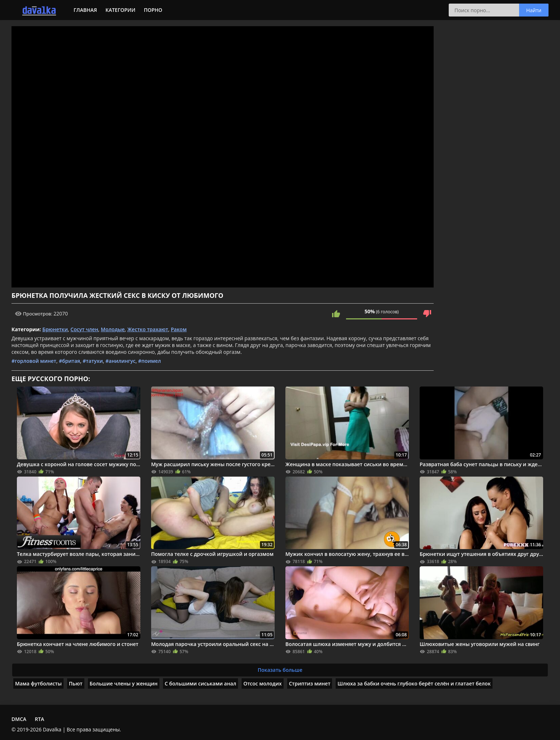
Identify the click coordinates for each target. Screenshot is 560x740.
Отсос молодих (263, 683)
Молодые (113, 329)
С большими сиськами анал (200, 683)
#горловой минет (34, 361)
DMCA (19, 719)
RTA (39, 719)
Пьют (76, 683)
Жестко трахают (148, 329)
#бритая (69, 361)
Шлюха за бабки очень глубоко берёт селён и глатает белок (414, 683)
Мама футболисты (38, 683)
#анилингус (121, 361)
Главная (85, 10)
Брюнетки (55, 329)
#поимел (150, 361)
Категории (120, 10)
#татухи (93, 361)
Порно (153, 10)
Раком (179, 329)
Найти (534, 10)
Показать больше (280, 670)
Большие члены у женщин (124, 683)
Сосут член (84, 329)
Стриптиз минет (310, 683)
